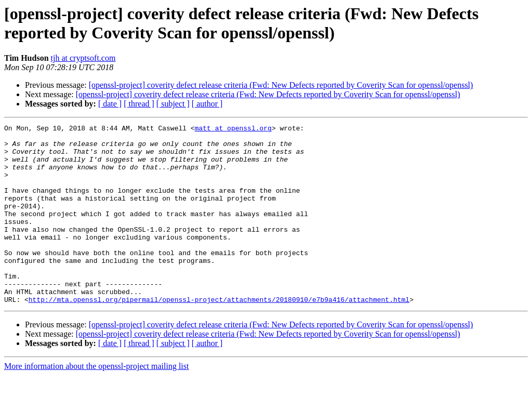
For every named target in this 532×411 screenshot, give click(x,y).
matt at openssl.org (233, 129)
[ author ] (207, 104)
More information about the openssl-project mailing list (96, 402)
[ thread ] (139, 104)
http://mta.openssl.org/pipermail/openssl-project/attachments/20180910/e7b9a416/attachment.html (219, 335)
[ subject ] (173, 104)
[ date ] (110, 104)
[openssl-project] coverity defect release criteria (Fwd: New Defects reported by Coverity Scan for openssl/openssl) (281, 85)
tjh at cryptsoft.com (83, 58)
